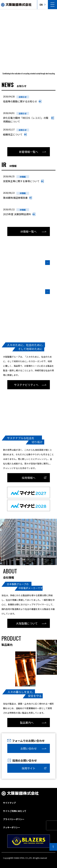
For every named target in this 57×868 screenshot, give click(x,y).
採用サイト (29, 768)
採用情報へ (29, 478)
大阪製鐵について (27, 623)
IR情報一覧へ (28, 231)
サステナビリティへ (26, 385)
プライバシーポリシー (14, 819)
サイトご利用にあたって (15, 811)
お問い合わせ (29, 748)
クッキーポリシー (12, 827)
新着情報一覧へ (29, 152)
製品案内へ (27, 723)
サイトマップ (9, 803)
